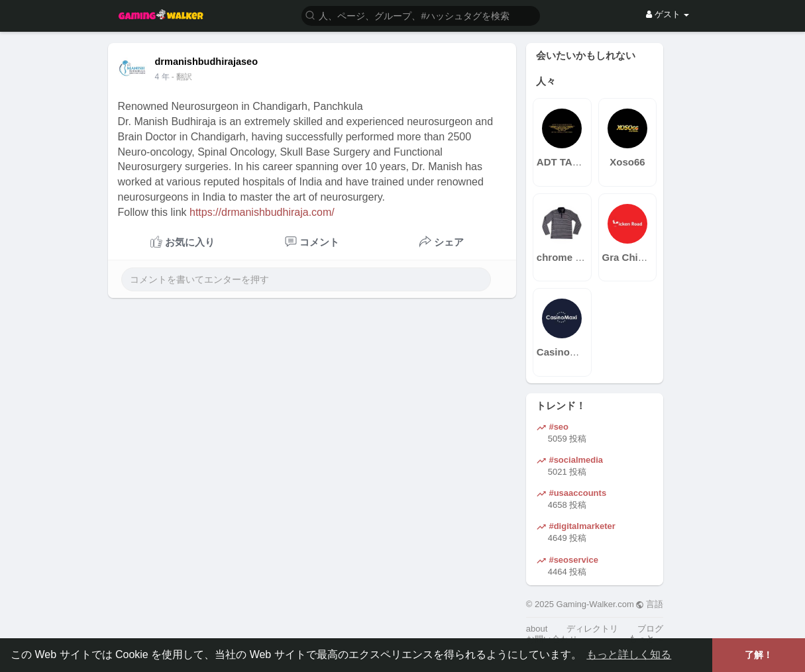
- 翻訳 (182, 77)
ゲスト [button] (668, 14)
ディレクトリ (592, 629)
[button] (421, 15)
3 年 (162, 77)
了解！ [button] (759, 655)
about (537, 629)
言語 (650, 604)
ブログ (650, 629)
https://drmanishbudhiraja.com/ (262, 212)
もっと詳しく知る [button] (629, 654)
